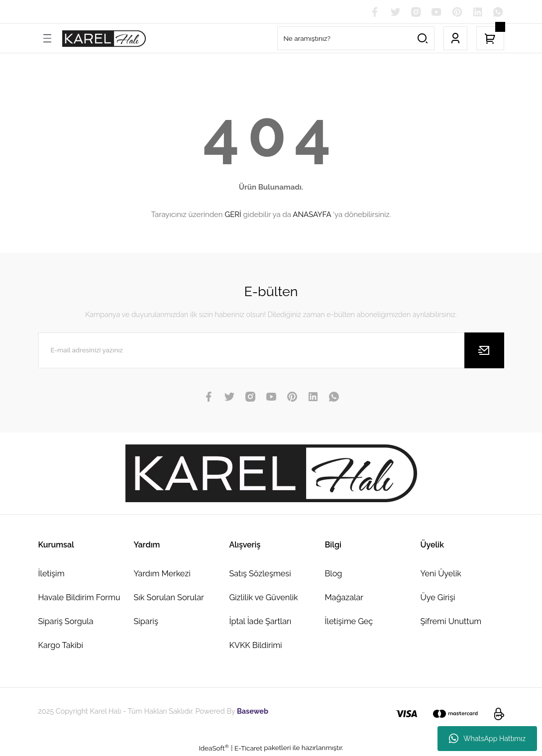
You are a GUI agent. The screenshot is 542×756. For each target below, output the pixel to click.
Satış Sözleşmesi (260, 574)
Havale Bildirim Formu (79, 598)
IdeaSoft (214, 748)
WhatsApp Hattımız (487, 739)
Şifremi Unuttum (451, 622)
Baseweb (253, 711)
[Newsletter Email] (271, 350)
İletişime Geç (349, 622)
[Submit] (484, 350)
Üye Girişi (438, 598)
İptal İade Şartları (261, 622)
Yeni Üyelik (441, 574)
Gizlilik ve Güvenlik (264, 598)
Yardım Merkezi (162, 574)
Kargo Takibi (61, 646)
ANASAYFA (312, 215)
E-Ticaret (248, 749)
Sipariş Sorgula (66, 622)
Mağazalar (344, 598)
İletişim (52, 574)
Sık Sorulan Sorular (169, 598)
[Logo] (104, 39)
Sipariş (146, 622)
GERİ (233, 215)
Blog (334, 574)
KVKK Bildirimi (256, 646)
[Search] (356, 39)
